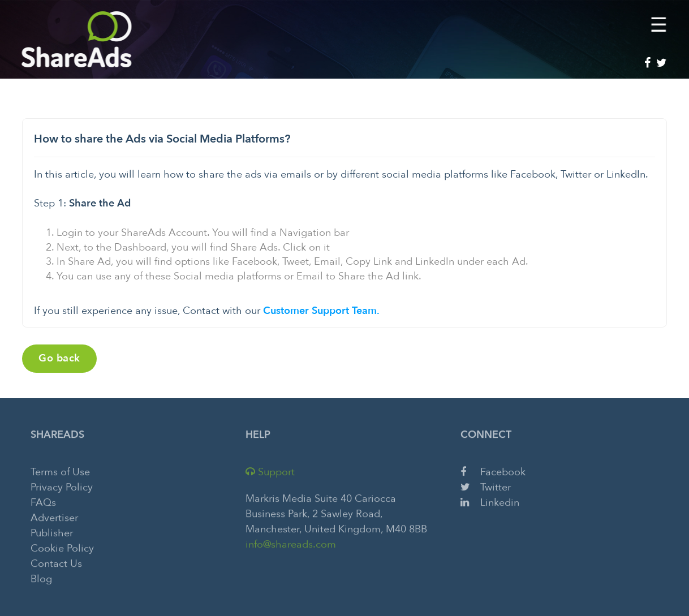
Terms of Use (60, 470)
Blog (41, 577)
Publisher (52, 531)
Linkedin (490, 501)
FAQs (43, 501)
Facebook (493, 470)
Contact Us (56, 562)
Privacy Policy (62, 486)
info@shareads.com (291, 543)
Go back (59, 358)
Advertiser (54, 516)
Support (270, 470)
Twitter (486, 486)
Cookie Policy (62, 547)
